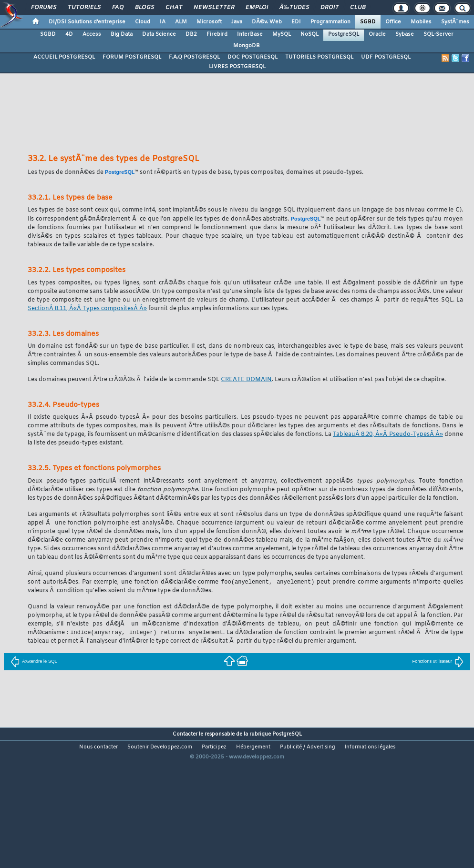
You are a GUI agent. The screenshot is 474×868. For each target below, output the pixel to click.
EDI (296, 22)
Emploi (257, 8)
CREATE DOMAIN (246, 380)
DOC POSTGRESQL (252, 57)
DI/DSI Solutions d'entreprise (87, 22)
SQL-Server (438, 34)
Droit (330, 8)
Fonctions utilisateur (438, 662)
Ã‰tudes (294, 8)
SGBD (368, 22)
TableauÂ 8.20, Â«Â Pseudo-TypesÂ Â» (388, 434)
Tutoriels (84, 8)
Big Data (122, 34)
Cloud (143, 22)
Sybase (405, 34)
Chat (174, 8)
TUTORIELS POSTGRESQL (319, 57)
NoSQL (309, 34)
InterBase (250, 34)
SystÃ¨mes (455, 22)
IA (163, 22)
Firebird (217, 34)
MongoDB (247, 46)
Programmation (330, 22)
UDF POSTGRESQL (386, 57)
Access (92, 34)
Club (358, 8)
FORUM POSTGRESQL (132, 57)
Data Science (159, 34)
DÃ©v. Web (267, 22)
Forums (44, 8)
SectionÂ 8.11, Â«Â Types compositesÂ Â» (87, 309)
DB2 (191, 34)
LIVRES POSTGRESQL (237, 67)
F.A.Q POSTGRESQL (194, 57)
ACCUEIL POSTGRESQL (64, 57)
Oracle (377, 34)
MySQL (282, 34)
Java (237, 22)
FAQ (118, 8)
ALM (181, 22)
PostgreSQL (344, 34)
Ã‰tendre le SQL (34, 662)
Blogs (144, 8)
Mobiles (421, 22)
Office (393, 22)
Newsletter (214, 8)
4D (69, 34)
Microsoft (209, 22)
